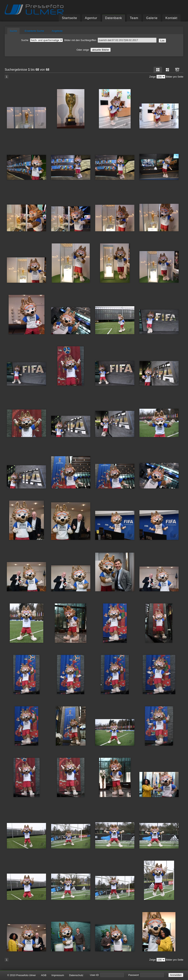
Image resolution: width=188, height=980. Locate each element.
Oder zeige (94, 50)
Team (134, 18)
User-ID (107, 975)
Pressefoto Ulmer (34, 10)
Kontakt (171, 18)
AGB (44, 975)
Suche (13, 31)
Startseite (70, 18)
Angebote (57, 31)
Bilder (51, 40)
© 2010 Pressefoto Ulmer (22, 975)
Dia (177, 70)
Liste (167, 70)
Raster (158, 70)
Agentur (91, 18)
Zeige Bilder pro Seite (166, 77)
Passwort (146, 975)
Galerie (152, 18)
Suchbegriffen (118, 40)
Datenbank (114, 18)
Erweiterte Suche (34, 31)
